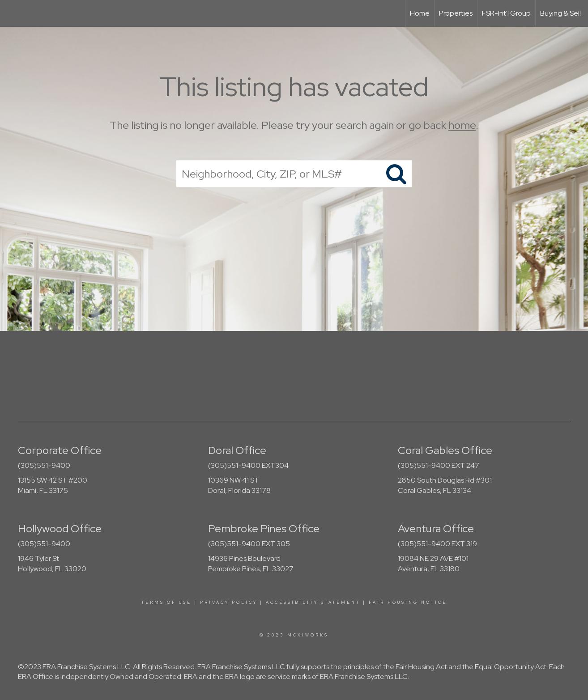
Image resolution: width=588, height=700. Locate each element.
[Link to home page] (11, 13)
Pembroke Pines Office (264, 528)
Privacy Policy (229, 602)
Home (420, 13)
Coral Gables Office (445, 450)
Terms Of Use (166, 602)
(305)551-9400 (44, 465)
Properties (456, 13)
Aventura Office (436, 528)
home (462, 125)
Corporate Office (60, 450)
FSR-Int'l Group (506, 13)
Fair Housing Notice (408, 602)
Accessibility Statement (313, 602)
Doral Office (237, 450)
